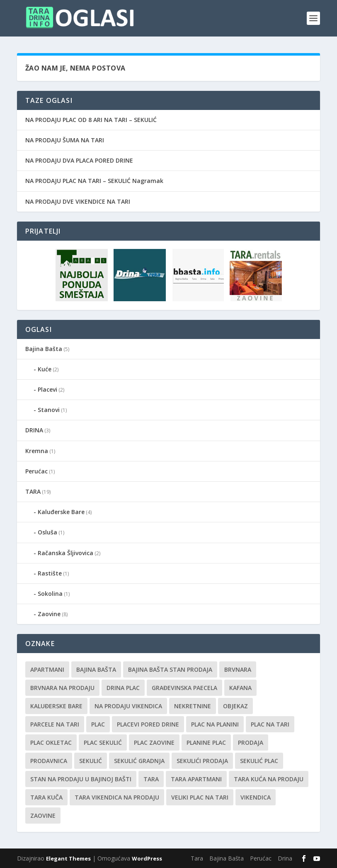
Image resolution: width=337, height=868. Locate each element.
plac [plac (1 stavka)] (98, 724)
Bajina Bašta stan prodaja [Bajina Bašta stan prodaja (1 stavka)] (170, 669)
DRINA (34, 430)
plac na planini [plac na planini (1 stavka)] (215, 724)
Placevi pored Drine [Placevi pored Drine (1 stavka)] (148, 724)
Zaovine (49, 614)
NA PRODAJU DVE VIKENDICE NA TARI (78, 201)
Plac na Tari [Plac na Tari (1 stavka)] (270, 724)
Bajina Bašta (44, 349)
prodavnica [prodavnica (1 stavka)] (49, 761)
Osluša (47, 532)
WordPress (147, 858)
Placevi (47, 389)
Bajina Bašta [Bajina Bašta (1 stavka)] (96, 669)
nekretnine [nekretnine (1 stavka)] (193, 706)
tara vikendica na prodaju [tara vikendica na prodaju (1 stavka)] (117, 797)
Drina (285, 858)
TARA (33, 491)
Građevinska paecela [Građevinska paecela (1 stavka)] (184, 688)
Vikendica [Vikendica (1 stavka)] (256, 797)
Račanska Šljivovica (65, 553)
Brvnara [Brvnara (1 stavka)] (238, 669)
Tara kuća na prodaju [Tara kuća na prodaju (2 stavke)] (269, 779)
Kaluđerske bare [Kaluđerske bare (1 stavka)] (56, 706)
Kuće (45, 369)
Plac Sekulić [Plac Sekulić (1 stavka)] (103, 742)
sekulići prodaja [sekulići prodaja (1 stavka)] (202, 761)
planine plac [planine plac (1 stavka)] (206, 742)
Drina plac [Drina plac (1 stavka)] (123, 688)
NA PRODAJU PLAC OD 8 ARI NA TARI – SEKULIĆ (91, 120)
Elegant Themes (68, 858)
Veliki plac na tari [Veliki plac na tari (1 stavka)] (200, 797)
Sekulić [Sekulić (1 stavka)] (91, 761)
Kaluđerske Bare (61, 512)
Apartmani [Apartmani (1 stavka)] (47, 669)
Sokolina (50, 594)
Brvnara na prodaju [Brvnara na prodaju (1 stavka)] (62, 688)
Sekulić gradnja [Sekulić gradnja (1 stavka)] (139, 761)
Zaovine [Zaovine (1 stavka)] (43, 816)
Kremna (37, 451)
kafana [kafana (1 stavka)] (240, 688)
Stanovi (49, 410)
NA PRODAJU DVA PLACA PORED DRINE (79, 160)
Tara (197, 858)
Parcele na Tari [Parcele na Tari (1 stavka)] (55, 724)
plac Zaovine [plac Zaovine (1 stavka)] (154, 742)
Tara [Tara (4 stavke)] (151, 779)
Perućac (36, 471)
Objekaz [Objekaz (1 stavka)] (235, 706)
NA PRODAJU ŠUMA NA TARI (65, 140)
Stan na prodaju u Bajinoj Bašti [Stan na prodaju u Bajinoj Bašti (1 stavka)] (81, 779)
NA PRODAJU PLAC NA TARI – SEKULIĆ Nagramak (94, 181)
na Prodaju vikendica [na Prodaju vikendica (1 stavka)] (128, 706)
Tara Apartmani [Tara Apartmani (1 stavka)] (196, 779)
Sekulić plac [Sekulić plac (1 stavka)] (259, 761)
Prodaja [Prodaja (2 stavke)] (251, 742)
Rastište (50, 573)
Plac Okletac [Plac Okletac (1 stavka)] (51, 742)
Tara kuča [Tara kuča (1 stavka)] (46, 797)
